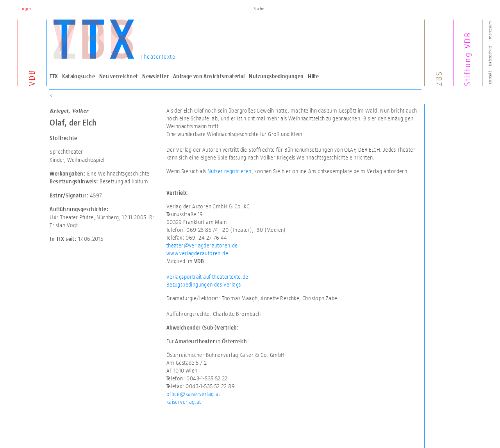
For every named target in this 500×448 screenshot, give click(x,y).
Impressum (490, 31)
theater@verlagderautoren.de (202, 245)
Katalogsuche (79, 76)
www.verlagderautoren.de (197, 253)
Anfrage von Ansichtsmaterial (209, 76)
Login (26, 9)
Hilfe (313, 76)
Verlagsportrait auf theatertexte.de (207, 277)
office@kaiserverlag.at (193, 394)
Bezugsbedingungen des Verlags (204, 284)
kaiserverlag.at (184, 402)
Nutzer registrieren (229, 171)
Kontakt (490, 78)
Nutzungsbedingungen (276, 76)
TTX (54, 76)
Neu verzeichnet (119, 76)
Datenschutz (490, 56)
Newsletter (155, 76)
